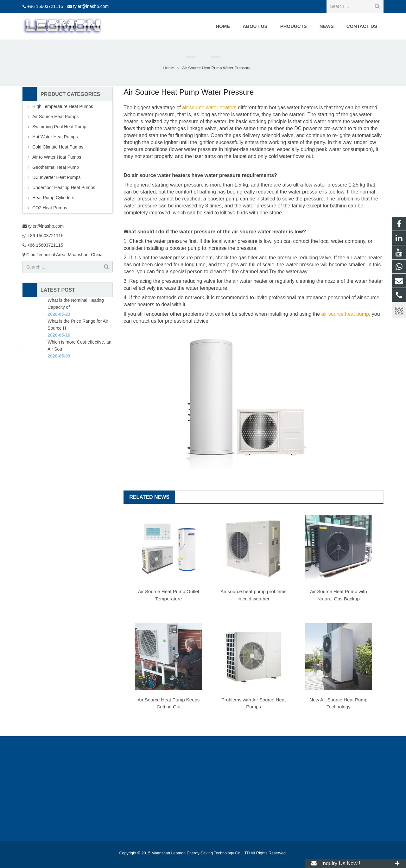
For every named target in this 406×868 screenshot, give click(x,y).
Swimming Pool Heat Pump (59, 127)
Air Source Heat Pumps (55, 117)
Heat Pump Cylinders (53, 198)
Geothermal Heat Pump (56, 167)
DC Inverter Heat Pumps (57, 177)
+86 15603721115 (45, 6)
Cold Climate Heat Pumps (58, 147)
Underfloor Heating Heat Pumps (64, 187)
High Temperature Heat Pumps (63, 106)
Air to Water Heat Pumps (57, 157)
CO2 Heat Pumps (50, 208)
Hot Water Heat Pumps (55, 137)
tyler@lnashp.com (91, 6)
